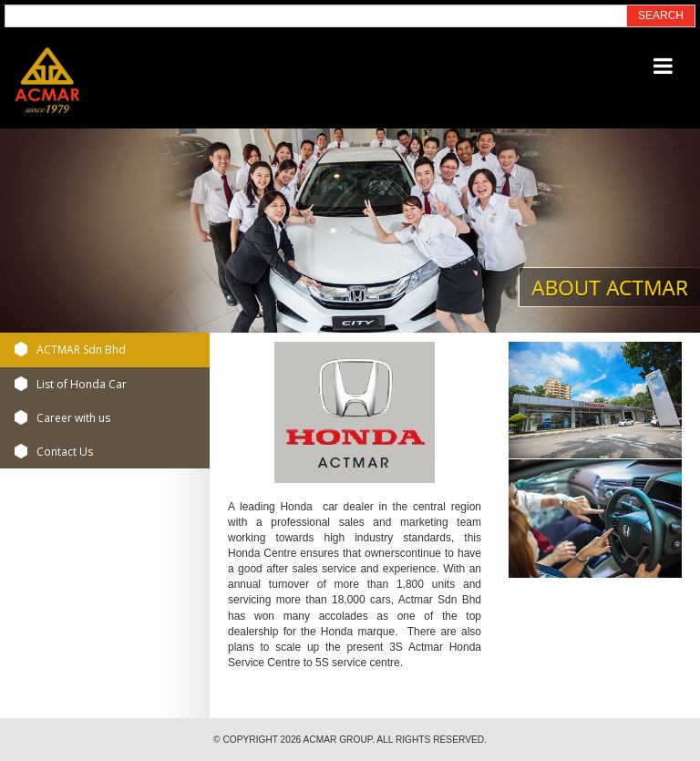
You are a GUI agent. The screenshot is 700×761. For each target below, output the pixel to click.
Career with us (73, 418)
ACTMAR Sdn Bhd (81, 350)
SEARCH (661, 15)
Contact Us (65, 452)
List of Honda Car (82, 384)
